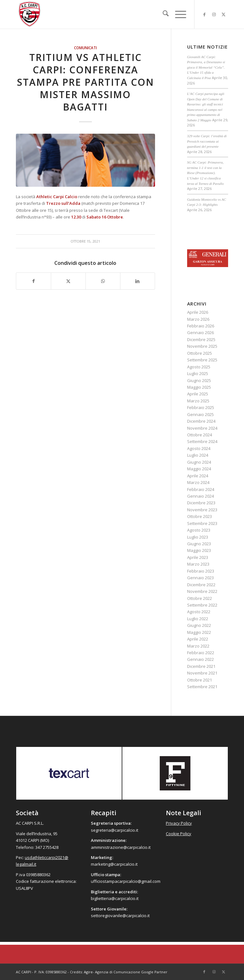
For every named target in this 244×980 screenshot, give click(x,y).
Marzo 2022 (198, 646)
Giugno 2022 (199, 625)
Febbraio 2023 (201, 571)
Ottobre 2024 (200, 435)
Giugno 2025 (199, 380)
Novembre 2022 (202, 591)
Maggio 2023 (199, 550)
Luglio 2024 (198, 455)
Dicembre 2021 (201, 666)
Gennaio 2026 (200, 332)
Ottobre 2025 (200, 353)
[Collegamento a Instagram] (214, 14)
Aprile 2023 (198, 557)
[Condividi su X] (68, 281)
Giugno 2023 (199, 544)
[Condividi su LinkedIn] (138, 281)
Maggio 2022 (199, 632)
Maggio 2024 (199, 469)
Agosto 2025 (199, 367)
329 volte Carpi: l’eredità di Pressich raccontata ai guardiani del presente (207, 141)
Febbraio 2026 (201, 326)
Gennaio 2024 (200, 496)
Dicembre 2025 (201, 339)
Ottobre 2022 (200, 598)
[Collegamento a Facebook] (204, 14)
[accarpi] (30, 14)
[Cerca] (163, 14)
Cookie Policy (179, 834)
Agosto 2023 (199, 530)
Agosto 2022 (199, 612)
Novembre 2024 (202, 428)
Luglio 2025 (198, 373)
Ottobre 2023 (200, 516)
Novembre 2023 (202, 510)
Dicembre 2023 (201, 503)
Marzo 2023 (198, 564)
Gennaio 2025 (200, 414)
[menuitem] (163, 14)
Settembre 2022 (202, 605)
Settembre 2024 (202, 441)
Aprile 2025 (198, 394)
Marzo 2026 (198, 319)
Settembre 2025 (202, 360)
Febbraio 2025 (201, 407)
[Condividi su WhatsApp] (103, 281)
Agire (88, 972)
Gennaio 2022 (200, 659)
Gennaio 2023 (200, 578)
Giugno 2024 (199, 462)
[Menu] (177, 14)
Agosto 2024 (199, 448)
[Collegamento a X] (223, 14)
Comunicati (85, 48)
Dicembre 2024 (201, 421)
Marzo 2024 (198, 482)
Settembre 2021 (202, 687)
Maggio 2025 (199, 387)
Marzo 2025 (198, 401)
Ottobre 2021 (200, 680)
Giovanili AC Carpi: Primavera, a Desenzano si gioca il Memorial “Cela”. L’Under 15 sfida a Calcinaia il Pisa (206, 67)
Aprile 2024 (198, 476)
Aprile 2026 (198, 312)
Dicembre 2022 (201, 585)
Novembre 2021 (202, 673)
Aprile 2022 (198, 639)
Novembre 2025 (202, 346)
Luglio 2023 (198, 537)
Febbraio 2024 (201, 489)
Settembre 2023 (202, 523)
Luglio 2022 (198, 619)
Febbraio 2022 (201, 653)
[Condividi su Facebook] (34, 281)
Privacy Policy (179, 823)
